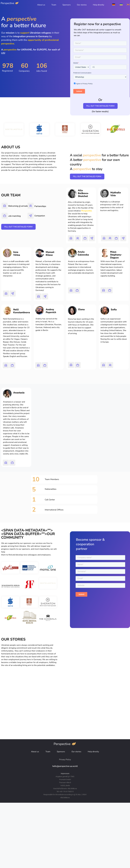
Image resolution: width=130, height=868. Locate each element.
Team (54, 5)
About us (41, 5)
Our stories (82, 5)
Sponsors (67, 5)
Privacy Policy (65, 760)
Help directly (99, 5)
